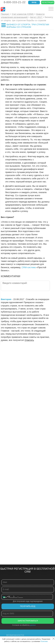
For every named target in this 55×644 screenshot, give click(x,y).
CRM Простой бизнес (22, 9)
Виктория (6, 299)
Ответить (29, 340)
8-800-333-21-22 (15, 2)
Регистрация (48, 2)
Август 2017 (36, 17)
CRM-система (29, 267)
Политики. (44, 641)
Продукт (5, 14)
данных (33, 625)
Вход (34, 2)
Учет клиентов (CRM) (23, 14)
